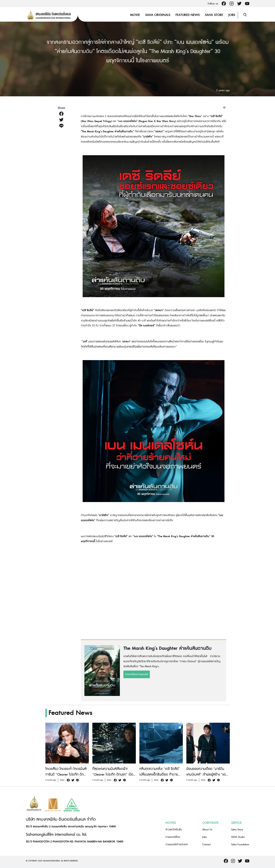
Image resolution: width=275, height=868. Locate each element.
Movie (135, 15)
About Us (207, 830)
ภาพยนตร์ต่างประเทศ (177, 844)
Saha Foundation (240, 844)
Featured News (188, 15)
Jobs (232, 15)
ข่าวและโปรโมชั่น (174, 830)
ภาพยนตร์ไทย (173, 837)
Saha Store (214, 15)
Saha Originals (158, 15)
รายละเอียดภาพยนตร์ (137, 674)
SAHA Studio (238, 837)
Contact (206, 844)
